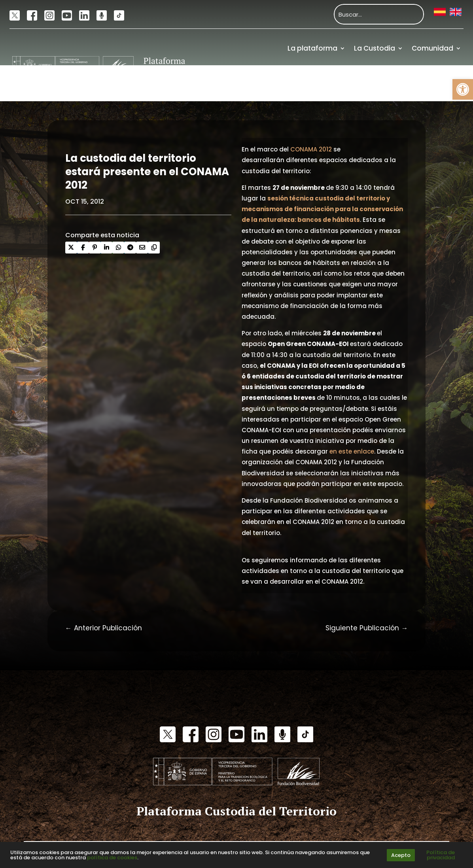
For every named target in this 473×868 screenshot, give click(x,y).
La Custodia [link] (375, 48)
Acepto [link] (401, 855)
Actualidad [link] (341, 83)
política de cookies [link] (112, 858)
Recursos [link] (393, 83)
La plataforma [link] (312, 48)
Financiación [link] (439, 83)
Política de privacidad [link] (441, 855)
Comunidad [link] (432, 48)
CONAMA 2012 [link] (311, 149)
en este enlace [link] (352, 451)
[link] (463, 89)
